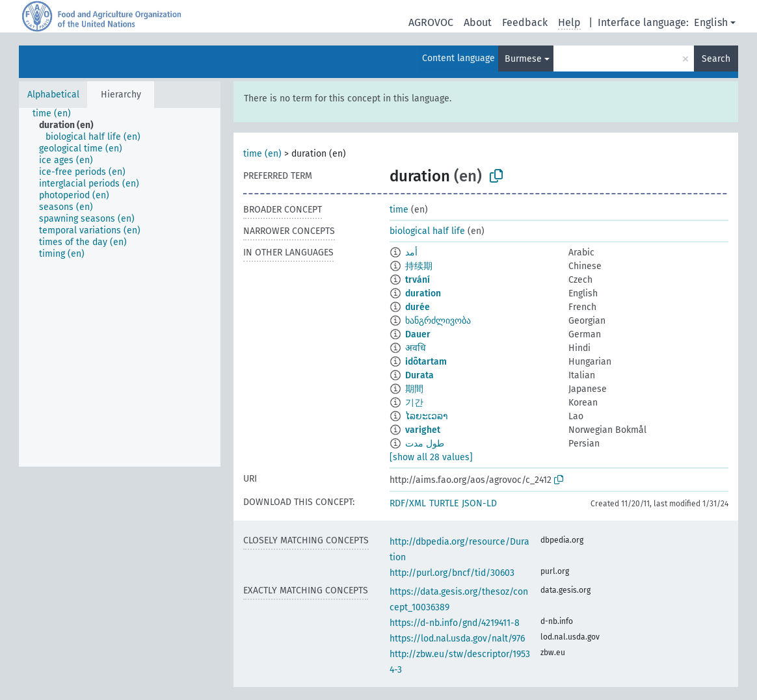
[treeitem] (57, 114)
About (478, 22)
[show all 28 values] (431, 457)
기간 (414, 403)
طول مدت (425, 444)
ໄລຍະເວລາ (427, 416)
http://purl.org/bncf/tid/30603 (452, 573)
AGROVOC (431, 22)
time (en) (262, 154)
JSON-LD (479, 503)
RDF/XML (408, 503)
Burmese (523, 59)
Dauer (418, 334)
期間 (414, 389)
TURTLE (444, 503)
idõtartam (426, 362)
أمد (411, 253)
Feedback (525, 22)
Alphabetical (53, 95)
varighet (423, 430)
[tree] (120, 287)
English (711, 22)
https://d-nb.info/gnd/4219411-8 (455, 623)
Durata (419, 375)
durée (418, 307)
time (399, 210)
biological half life (427, 231)
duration (423, 293)
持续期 (419, 266)
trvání (418, 280)
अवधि (416, 348)
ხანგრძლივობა (438, 321)
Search (716, 59)
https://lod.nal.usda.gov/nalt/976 (457, 639)
